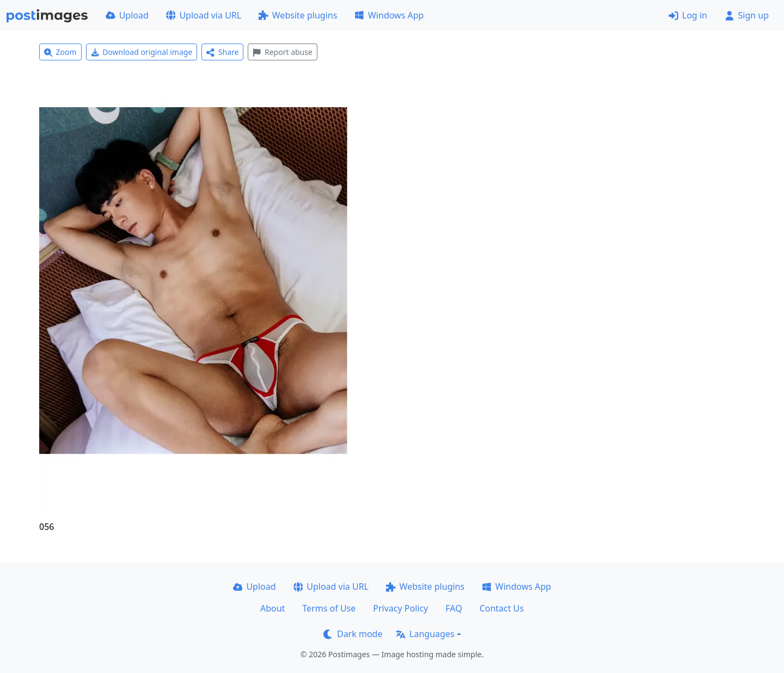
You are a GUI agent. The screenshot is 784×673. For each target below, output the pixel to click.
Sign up (747, 15)
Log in (688, 15)
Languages (425, 634)
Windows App (389, 15)
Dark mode (353, 634)
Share (222, 52)
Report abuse (282, 52)
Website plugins (298, 15)
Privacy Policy (400, 608)
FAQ (454, 608)
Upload (127, 15)
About (272, 608)
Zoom (60, 52)
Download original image (142, 52)
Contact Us (502, 608)
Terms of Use (329, 608)
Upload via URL (204, 15)
